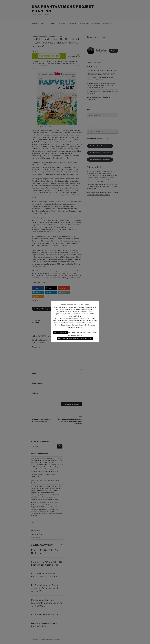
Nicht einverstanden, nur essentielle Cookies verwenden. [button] (75, 338)
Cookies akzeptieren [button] (60, 333)
